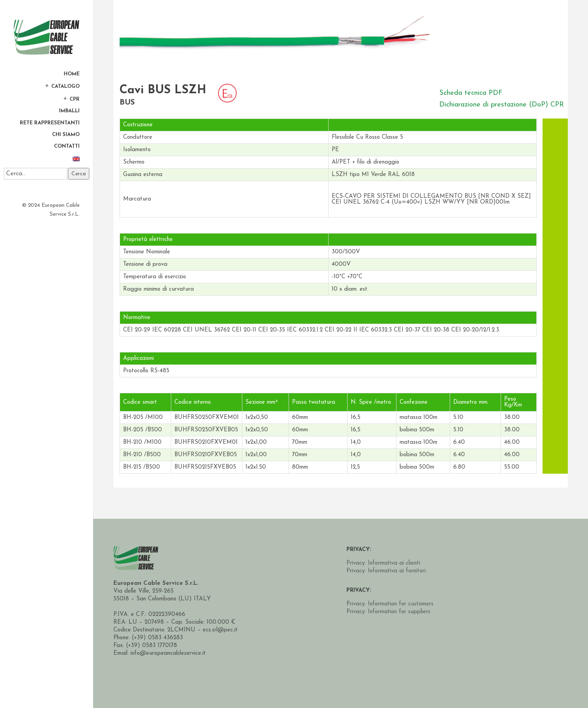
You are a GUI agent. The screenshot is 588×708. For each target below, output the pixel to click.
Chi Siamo (66, 135)
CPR (75, 99)
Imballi (69, 111)
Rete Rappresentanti (50, 123)
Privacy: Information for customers (390, 604)
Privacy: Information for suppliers (388, 612)
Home (72, 74)
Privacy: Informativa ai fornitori (386, 571)
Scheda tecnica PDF (471, 93)
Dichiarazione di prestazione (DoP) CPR (502, 105)
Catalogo (65, 86)
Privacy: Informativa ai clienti (383, 563)
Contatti (67, 146)
